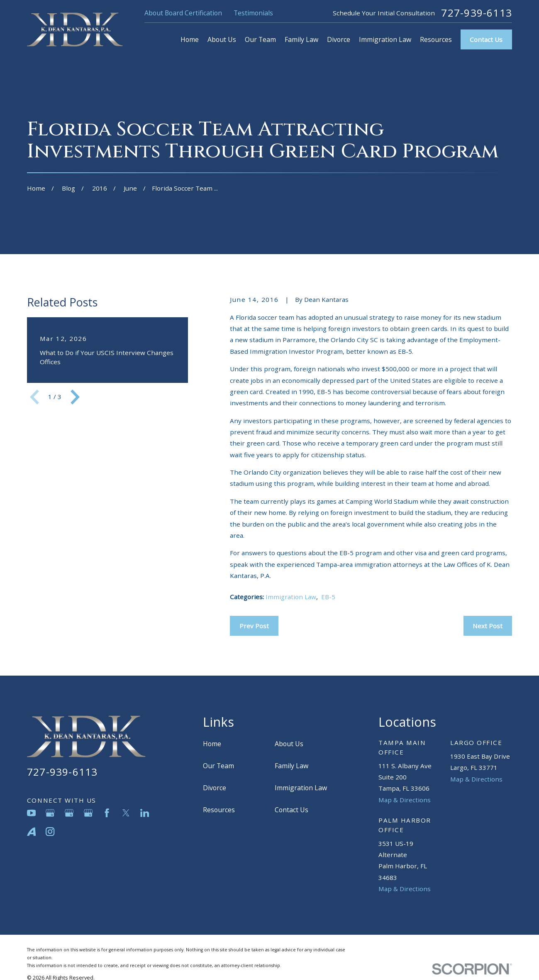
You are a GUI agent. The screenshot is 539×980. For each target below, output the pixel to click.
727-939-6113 (477, 13)
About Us (289, 744)
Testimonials (253, 13)
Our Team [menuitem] (260, 39)
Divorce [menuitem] (339, 39)
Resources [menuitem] (436, 39)
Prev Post (254, 626)
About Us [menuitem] (222, 39)
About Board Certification (183, 13)
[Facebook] (107, 813)
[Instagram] (50, 832)
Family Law (291, 766)
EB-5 (328, 597)
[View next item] (75, 397)
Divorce (215, 788)
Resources (219, 810)
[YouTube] (31, 813)
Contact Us (486, 39)
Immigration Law (291, 597)
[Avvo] (31, 832)
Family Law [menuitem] (301, 39)
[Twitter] (126, 813)
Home (212, 744)
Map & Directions (405, 800)
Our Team (218, 766)
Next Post (488, 626)
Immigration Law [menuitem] (385, 39)
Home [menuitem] (190, 39)
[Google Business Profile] (50, 813)
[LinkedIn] (145, 813)
